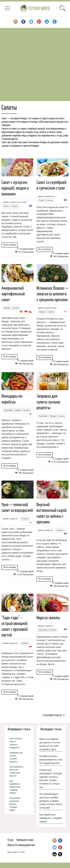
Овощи (7, 308)
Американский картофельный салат (13, 294)
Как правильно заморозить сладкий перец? (51, 818)
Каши (6, 206)
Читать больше (10, 245)
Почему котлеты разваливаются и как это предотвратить (51, 760)
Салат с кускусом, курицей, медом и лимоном (15, 188)
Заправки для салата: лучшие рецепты (48, 402)
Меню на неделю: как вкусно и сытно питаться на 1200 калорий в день (50, 744)
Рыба (41, 200)
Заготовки (8, 410)
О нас (11, 840)
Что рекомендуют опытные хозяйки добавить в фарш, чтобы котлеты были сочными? (51, 801)
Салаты (14, 206)
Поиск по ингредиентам (21, 845)
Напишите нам (25, 840)
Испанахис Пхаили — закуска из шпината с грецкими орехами (53, 294)
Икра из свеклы (48, 618)
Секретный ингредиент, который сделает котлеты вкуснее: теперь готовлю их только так (51, 779)
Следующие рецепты (52, 715)
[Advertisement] (35, 65)
